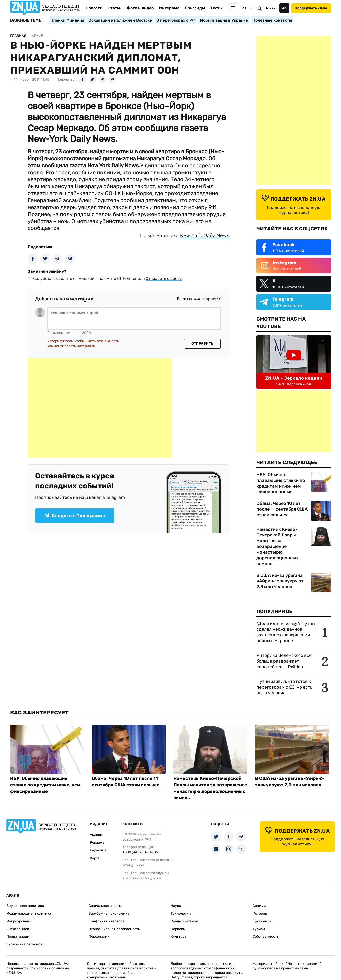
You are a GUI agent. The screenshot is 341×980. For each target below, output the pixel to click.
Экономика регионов (24, 944)
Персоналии (99, 937)
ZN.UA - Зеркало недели (294, 378)
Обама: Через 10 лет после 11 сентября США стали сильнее (282, 509)
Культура (178, 937)
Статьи (115, 8)
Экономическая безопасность (114, 929)
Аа (284, 8)
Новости (94, 8)
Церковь (178, 929)
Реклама (97, 842)
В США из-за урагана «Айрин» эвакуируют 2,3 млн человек (280, 581)
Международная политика (29, 913)
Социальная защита (105, 906)
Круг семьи (262, 921)
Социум (259, 906)
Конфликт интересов (106, 921)
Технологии (181, 913)
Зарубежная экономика (109, 913)
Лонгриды (195, 8)
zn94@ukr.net (133, 865)
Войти (270, 8)
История (260, 913)
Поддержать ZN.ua (311, 8)
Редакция (98, 850)
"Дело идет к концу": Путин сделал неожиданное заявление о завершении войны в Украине (286, 632)
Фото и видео (140, 8)
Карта (95, 858)
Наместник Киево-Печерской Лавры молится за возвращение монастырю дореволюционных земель (278, 546)
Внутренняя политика (25, 906)
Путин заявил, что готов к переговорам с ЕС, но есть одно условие (284, 687)
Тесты (216, 8)
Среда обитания (184, 921)
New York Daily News (204, 235)
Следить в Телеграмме (75, 516)
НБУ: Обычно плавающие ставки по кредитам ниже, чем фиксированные (281, 483)
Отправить (202, 343)
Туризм (259, 929)
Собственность (266, 937)
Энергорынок (18, 929)
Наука (176, 906)
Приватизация (19, 937)
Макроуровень (19, 921)
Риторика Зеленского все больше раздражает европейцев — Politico (284, 661)
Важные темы (26, 20)
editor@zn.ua (151, 878)
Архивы (96, 834)
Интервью (169, 8)
